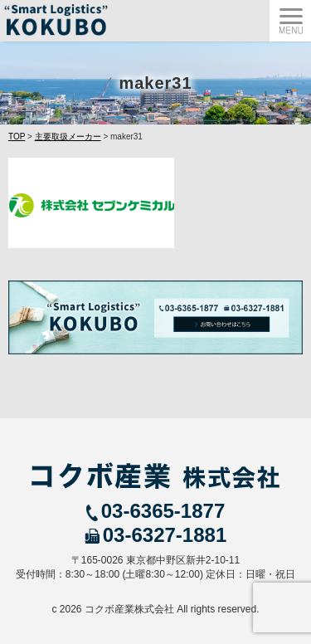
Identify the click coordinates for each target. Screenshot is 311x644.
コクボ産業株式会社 (129, 609)
